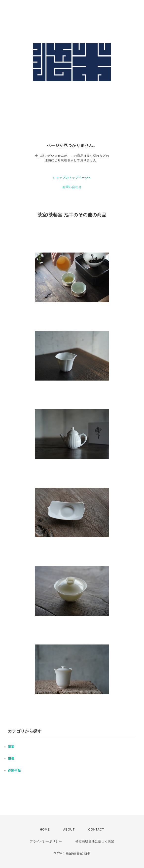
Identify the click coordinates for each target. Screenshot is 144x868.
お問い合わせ (72, 187)
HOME (45, 830)
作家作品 (14, 771)
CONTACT (96, 830)
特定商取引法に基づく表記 (95, 841)
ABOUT (69, 830)
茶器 (11, 759)
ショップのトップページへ (72, 178)
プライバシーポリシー (46, 841)
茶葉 (11, 747)
